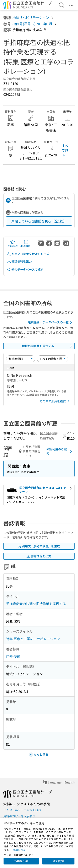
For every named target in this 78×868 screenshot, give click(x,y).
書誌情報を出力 (19, 261)
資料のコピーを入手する (19, 816)
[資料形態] (52, 359)
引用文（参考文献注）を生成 (28, 254)
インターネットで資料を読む (22, 810)
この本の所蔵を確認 (55, 401)
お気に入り (13, 243)
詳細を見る (19, 850)
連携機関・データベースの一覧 (51, 322)
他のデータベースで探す (25, 269)
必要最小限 (21, 861)
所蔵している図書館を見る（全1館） (39, 221)
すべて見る (65, 150)
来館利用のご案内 (60, 451)
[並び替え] (21, 359)
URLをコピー (26, 243)
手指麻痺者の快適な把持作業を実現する (36, 604)
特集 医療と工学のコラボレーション (33, 639)
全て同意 (58, 861)
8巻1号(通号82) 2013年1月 (32, 24)
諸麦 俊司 (13, 656)
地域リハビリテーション (31, 17)
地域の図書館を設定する (48, 346)
